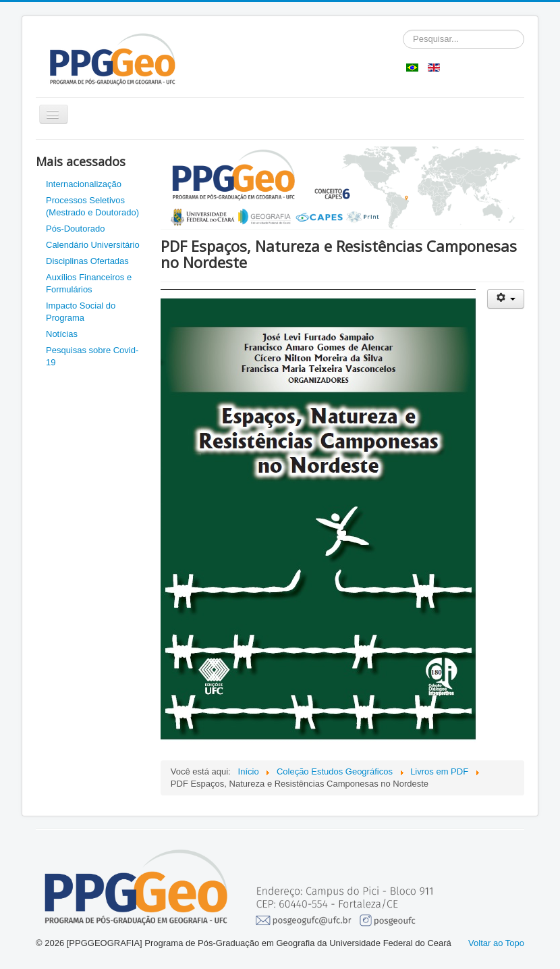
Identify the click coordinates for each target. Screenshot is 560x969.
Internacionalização (84, 184)
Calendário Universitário (93, 245)
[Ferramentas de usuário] (506, 299)
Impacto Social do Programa (81, 312)
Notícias (62, 334)
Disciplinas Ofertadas (87, 261)
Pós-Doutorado (75, 229)
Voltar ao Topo (496, 943)
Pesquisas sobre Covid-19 (92, 356)
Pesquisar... (403, 30)
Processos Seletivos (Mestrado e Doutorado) (92, 206)
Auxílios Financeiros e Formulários (89, 283)
